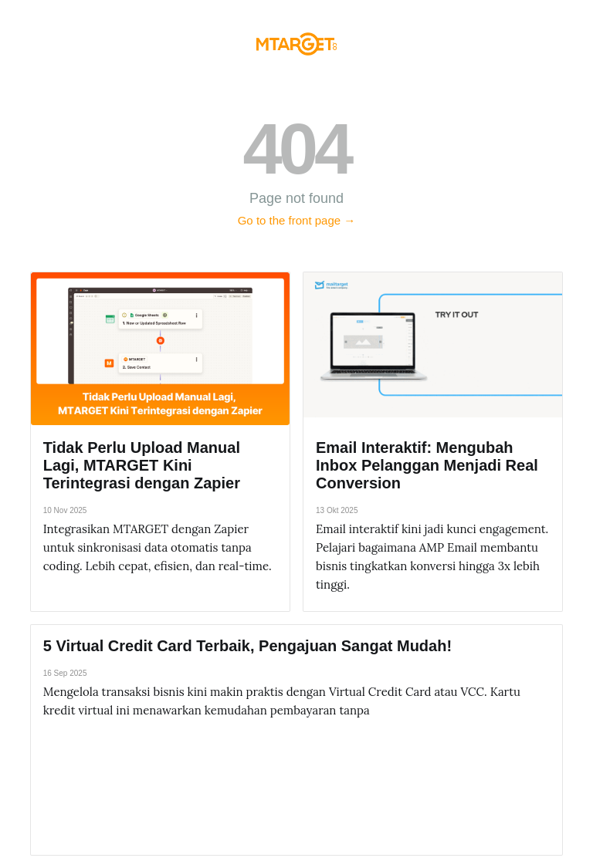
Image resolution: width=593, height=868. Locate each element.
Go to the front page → (297, 220)
